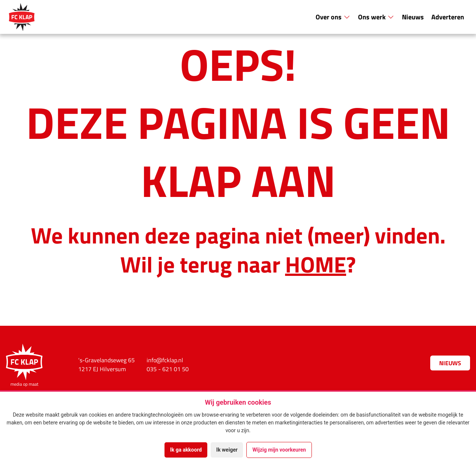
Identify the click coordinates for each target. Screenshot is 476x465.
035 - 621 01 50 (168, 369)
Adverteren (448, 17)
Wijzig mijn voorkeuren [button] (279, 450)
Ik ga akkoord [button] (186, 450)
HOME (316, 264)
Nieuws (413, 17)
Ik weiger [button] (227, 450)
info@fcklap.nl (165, 360)
